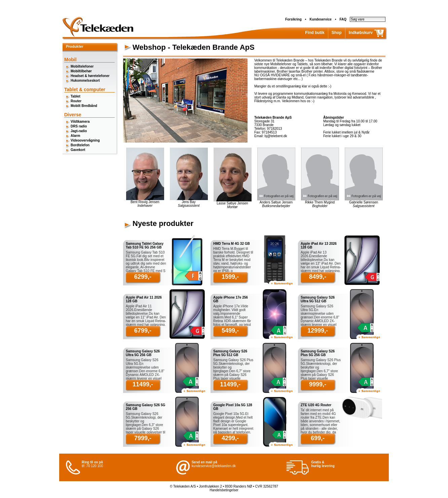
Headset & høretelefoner (90, 76)
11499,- (143, 384)
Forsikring (293, 19)
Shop (337, 33)
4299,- (230, 438)
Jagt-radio (79, 131)
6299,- (143, 277)
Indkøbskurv (361, 33)
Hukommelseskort (85, 81)
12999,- (318, 331)
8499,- (318, 277)
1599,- (230, 277)
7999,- (143, 438)
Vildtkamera (80, 122)
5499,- (230, 331)
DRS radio (79, 126)
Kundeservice (321, 19)
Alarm (75, 136)
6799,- (143, 331)
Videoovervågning (85, 140)
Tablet (76, 96)
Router (76, 101)
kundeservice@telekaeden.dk (214, 466)
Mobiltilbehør (81, 71)
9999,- (318, 384)
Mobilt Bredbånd (84, 106)
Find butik (315, 33)
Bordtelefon (80, 145)
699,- (318, 438)
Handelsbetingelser (224, 490)
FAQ (343, 19)
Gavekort (78, 150)
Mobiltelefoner (82, 66)
